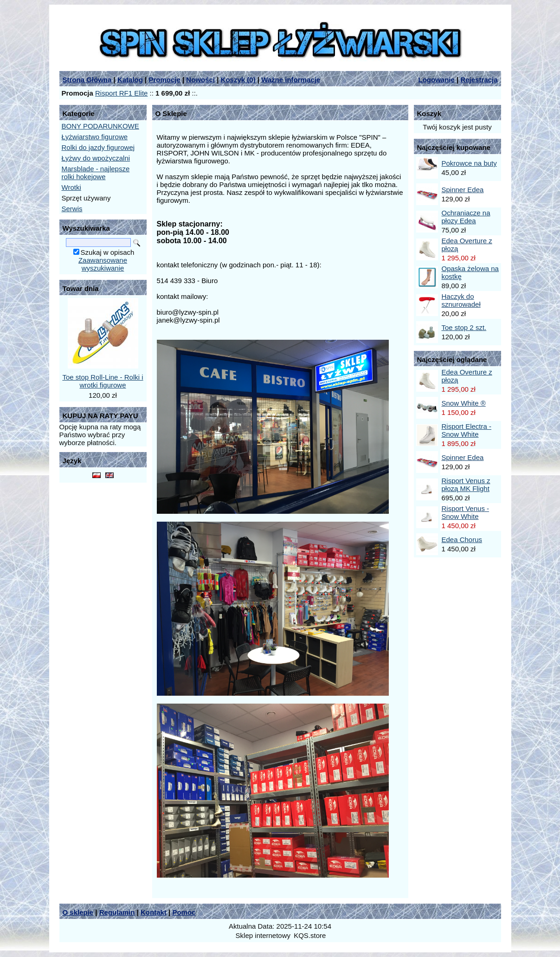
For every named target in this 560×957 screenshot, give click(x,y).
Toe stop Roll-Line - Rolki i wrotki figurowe (103, 381)
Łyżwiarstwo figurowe (95, 137)
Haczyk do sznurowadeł (461, 300)
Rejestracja (479, 80)
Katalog (130, 80)
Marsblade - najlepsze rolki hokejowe (96, 173)
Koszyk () (238, 80)
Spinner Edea (463, 190)
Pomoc (184, 912)
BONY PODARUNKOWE (100, 126)
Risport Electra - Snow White (467, 430)
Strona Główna (87, 80)
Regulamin (117, 912)
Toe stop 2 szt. (464, 327)
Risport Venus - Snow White (466, 512)
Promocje (164, 80)
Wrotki (71, 187)
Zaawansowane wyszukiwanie (103, 264)
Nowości (200, 80)
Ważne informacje (291, 80)
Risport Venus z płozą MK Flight (466, 485)
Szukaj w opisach (108, 252)
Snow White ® (464, 403)
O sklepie (78, 912)
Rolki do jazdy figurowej (98, 147)
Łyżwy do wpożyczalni (96, 158)
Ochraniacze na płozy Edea (466, 217)
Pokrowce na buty (469, 163)
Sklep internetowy (263, 935)
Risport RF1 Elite (121, 93)
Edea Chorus (462, 540)
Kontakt (154, 912)
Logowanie (437, 80)
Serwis (72, 209)
